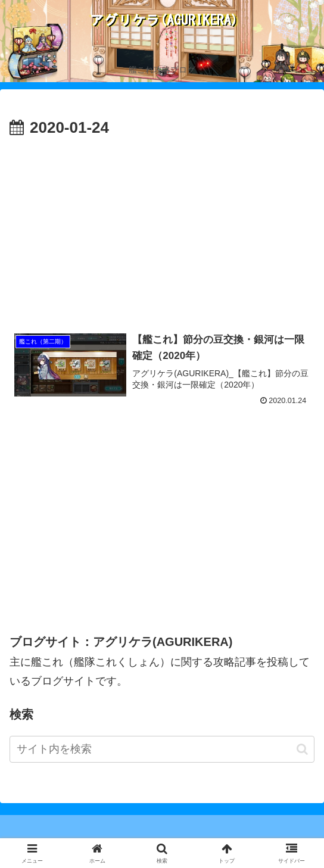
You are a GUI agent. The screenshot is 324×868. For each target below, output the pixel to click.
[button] (302, 749)
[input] (162, 749)
